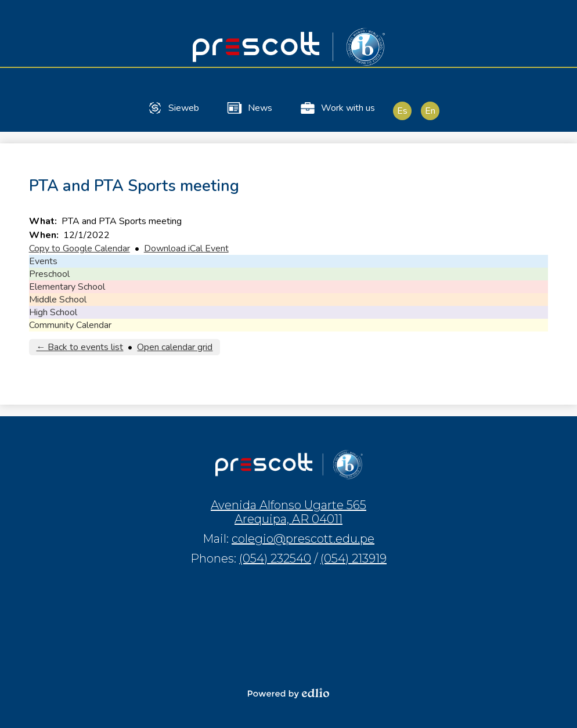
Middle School (58, 300)
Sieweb (173, 108)
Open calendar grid (175, 347)
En (430, 111)
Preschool (49, 274)
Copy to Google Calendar (80, 248)
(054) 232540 (275, 558)
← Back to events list (80, 347)
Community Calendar (70, 325)
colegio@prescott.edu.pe (303, 539)
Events (43, 261)
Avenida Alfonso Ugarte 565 (288, 512)
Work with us (337, 108)
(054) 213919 (354, 558)
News (249, 108)
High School (53, 312)
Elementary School (67, 287)
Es (402, 111)
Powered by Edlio (288, 693)
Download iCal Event (186, 248)
